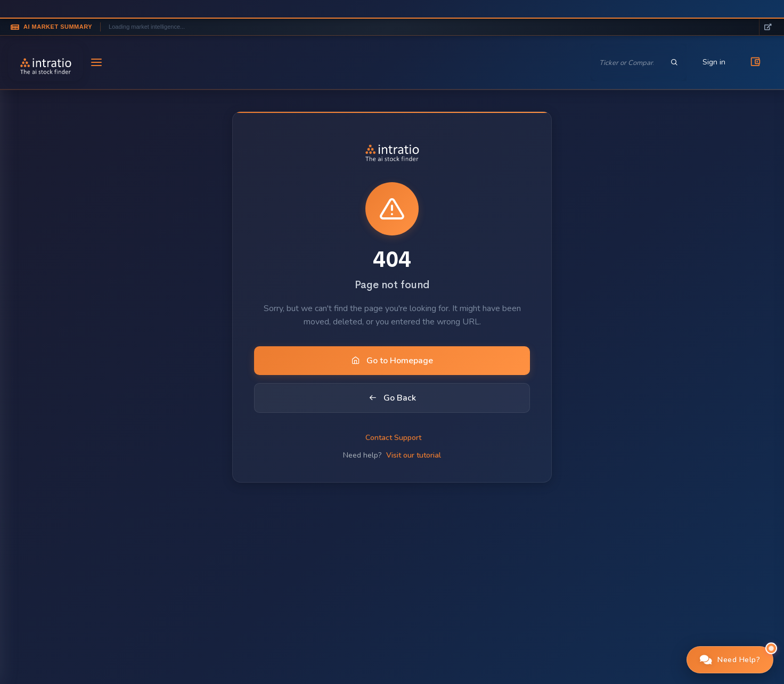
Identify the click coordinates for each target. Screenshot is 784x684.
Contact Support (393, 438)
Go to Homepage (392, 361)
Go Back (392, 398)
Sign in (714, 62)
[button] (730, 660)
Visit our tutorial (414, 455)
